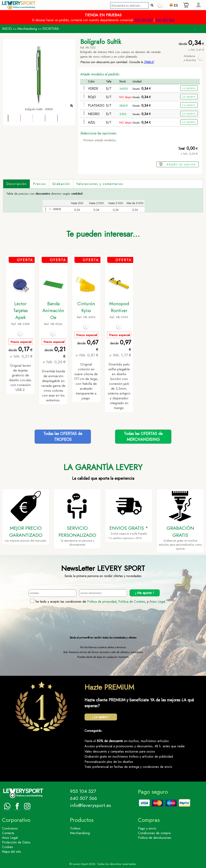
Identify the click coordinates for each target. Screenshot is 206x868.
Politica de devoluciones (155, 838)
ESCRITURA (51, 29)
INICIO (7, 29)
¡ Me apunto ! (145, 593)
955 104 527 (144, 20)
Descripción (16, 184)
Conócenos (10, 828)
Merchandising (27, 29)
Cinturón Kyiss (86, 307)
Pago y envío (147, 828)
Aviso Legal (157, 602)
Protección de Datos (16, 842)
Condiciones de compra (154, 833)
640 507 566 (165, 20)
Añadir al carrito (181, 164)
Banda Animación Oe (53, 310)
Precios (39, 184)
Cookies (8, 847)
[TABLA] (149, 62)
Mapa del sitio (12, 852)
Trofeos (75, 828)
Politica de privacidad (102, 602)
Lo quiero (189, 88)
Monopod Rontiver (119, 307)
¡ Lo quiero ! (101, 717)
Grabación (61, 184)
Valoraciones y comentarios (100, 184)
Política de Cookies (132, 602)
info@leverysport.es (91, 805)
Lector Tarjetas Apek (21, 310)
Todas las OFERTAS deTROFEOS (63, 437)
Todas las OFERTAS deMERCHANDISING (143, 437)
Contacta (8, 833)
